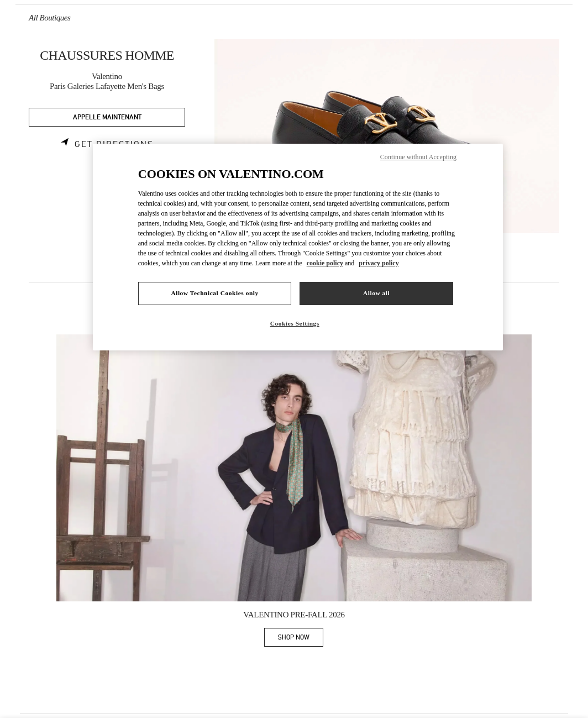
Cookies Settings (295, 323)
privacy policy (379, 263)
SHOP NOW (301, 639)
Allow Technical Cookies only (214, 293)
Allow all (376, 293)
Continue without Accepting (418, 157)
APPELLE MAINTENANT (107, 117)
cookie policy (325, 263)
